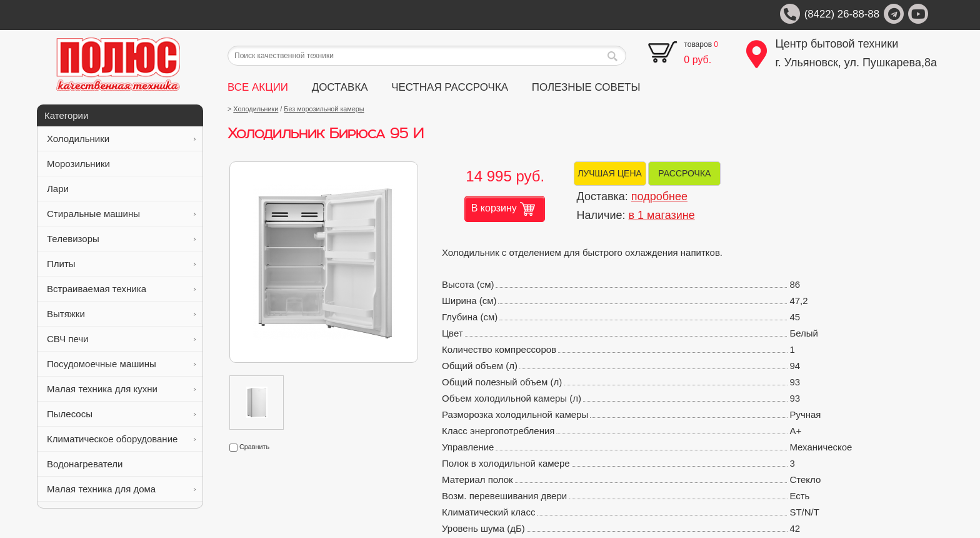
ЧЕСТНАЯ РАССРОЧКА (450, 87)
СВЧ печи (121, 339)
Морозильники (121, 164)
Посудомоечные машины (121, 364)
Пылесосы (121, 414)
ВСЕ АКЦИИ (258, 87)
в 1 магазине (662, 215)
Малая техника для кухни (121, 389)
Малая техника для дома (121, 489)
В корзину (503, 209)
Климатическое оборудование (121, 439)
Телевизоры (121, 239)
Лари (121, 189)
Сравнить (249, 447)
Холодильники (121, 139)
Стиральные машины (121, 214)
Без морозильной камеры (324, 109)
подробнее (659, 196)
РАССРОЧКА (684, 173)
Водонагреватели (121, 464)
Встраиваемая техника (121, 289)
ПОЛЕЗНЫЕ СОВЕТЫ (586, 87)
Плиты (121, 264)
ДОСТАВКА (340, 87)
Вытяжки (121, 314)
